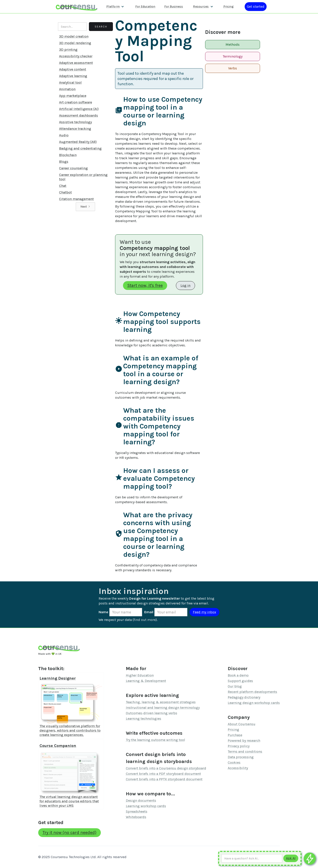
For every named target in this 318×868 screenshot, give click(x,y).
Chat (63, 186)
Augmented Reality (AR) (78, 142)
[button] (115, 7)
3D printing (68, 50)
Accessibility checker (76, 56)
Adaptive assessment (76, 63)
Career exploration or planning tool (83, 177)
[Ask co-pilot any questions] (310, 859)
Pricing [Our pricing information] (228, 6)
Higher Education (140, 675)
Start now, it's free (145, 285)
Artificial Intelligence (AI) (79, 109)
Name (103, 612)
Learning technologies (144, 719)
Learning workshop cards (146, 806)
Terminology (233, 56)
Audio (64, 135)
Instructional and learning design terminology (163, 708)
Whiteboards (136, 817)
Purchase (235, 735)
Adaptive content (73, 69)
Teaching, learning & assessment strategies (161, 702)
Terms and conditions (245, 751)
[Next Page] (85, 207)
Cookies (234, 762)
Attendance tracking (75, 129)
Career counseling (73, 168)
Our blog (235, 686)
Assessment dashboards (79, 115)
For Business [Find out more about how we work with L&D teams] (174, 6)
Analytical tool (70, 82)
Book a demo (238, 675)
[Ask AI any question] (252, 858)
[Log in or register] (256, 7)
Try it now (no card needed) (70, 833)
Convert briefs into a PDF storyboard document (163, 774)
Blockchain (68, 155)
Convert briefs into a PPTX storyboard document (164, 779)
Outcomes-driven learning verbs (152, 713)
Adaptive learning (73, 76)
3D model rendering (75, 43)
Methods (233, 44)
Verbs (233, 68)
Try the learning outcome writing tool (155, 740)
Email (149, 612)
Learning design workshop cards (254, 703)
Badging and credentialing (80, 148)
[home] (77, 6)
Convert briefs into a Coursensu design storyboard (166, 768)
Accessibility (238, 768)
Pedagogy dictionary (244, 697)
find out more (145, 620)
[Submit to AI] (291, 858)
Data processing (241, 757)
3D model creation (74, 36)
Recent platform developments (252, 692)
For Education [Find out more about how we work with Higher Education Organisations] (145, 6)
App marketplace (73, 96)
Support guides (240, 681)
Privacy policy (239, 746)
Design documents (141, 800)
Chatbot (65, 192)
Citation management (76, 199)
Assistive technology (75, 122)
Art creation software (76, 102)
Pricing (233, 730)
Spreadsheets (137, 811)
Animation (67, 89)
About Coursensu (242, 724)
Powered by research (244, 741)
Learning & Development (146, 681)
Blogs (64, 162)
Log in (185, 285)
